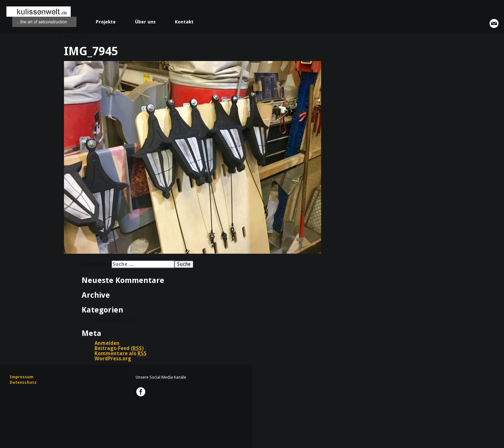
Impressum (22, 377)
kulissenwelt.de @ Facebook (141, 392)
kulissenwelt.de (41, 17)
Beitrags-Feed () (119, 348)
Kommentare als (121, 354)
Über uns (145, 22)
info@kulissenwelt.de (494, 23)
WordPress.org (113, 359)
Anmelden (107, 343)
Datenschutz (23, 382)
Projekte (106, 22)
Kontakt (184, 22)
